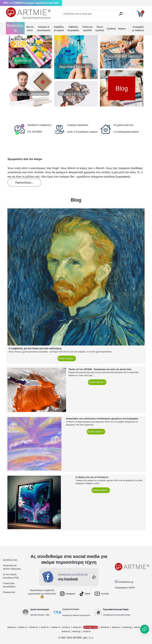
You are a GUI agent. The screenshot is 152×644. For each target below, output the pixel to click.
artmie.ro (116, 627)
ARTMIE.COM (91, 627)
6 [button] (40, 72)
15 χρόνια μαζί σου (123, 125)
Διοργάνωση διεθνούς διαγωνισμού (76, 615)
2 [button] (22, 72)
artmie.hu (34, 627)
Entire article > (67, 358)
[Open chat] (145, 629)
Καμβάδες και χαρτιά (59, 28)
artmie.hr (45, 627)
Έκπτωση (23, 61)
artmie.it (87, 631)
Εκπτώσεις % (15, 28)
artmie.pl (77, 627)
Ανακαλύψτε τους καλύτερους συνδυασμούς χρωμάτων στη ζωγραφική (102, 419)
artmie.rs (56, 627)
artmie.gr (76, 631)
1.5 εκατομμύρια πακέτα (126, 132)
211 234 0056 (35, 132)
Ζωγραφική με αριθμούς (138, 28)
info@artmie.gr (126, 582)
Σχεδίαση (111, 29)
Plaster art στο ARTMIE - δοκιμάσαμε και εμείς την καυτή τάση (100, 369)
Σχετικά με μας (10, 560)
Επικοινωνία (9, 592)
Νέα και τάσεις (30, 28)
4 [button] (31, 72)
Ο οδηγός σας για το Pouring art (92, 477)
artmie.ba (105, 627)
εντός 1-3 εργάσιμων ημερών (82, 132)
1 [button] (18, 72)
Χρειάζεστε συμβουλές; (39, 125)
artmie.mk (139, 627)
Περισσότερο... (24, 182)
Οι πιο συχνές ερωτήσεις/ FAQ (11, 576)
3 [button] (27, 72)
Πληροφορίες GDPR (125, 588)
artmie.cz (23, 627)
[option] (30, 50)
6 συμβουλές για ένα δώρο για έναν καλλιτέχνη (35, 348)
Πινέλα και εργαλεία (87, 28)
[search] (121, 15)
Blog (122, 88)
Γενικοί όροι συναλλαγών (9, 585)
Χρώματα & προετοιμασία (43, 28)
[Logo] (28, 13)
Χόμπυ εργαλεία (100, 28)
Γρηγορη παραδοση (78, 125)
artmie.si (66, 627)
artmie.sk (12, 627)
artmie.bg (127, 627)
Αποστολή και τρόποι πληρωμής (12, 567)
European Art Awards (71, 609)
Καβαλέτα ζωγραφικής (73, 28)
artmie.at (66, 631)
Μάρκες (122, 29)
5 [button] (36, 72)
